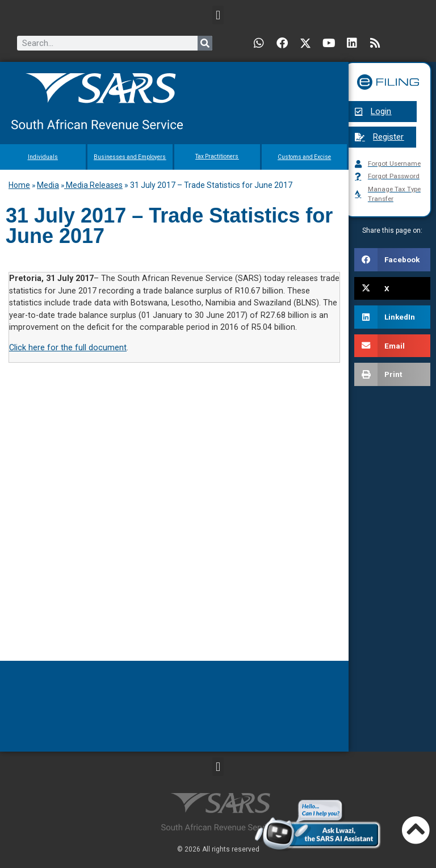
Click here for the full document (68, 348)
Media (48, 185)
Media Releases (93, 185)
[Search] (205, 43)
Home (19, 185)
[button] (218, 15)
